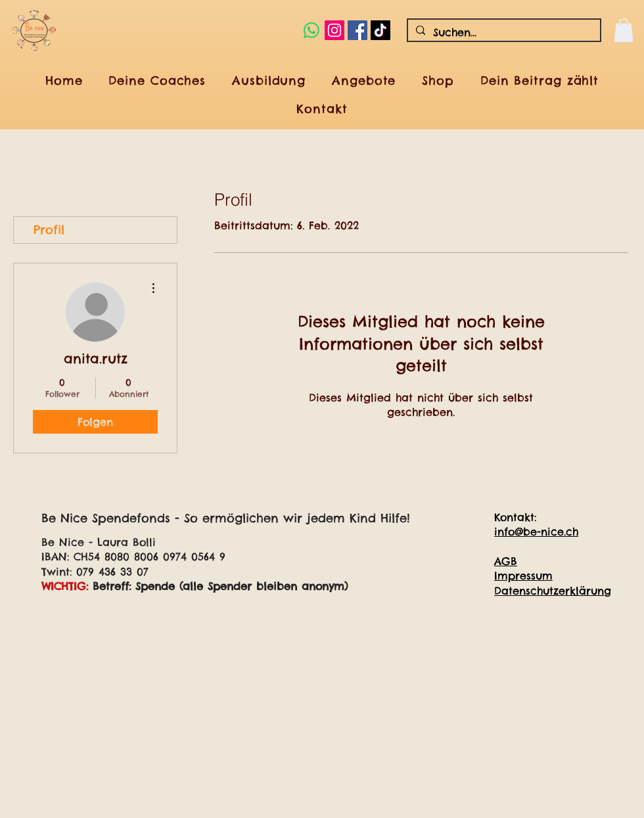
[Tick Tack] (380, 30)
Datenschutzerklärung (553, 591)
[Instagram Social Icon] (334, 30)
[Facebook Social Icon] (357, 30)
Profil (49, 230)
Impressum (523, 576)
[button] (624, 30)
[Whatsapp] (311, 30)
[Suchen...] (503, 32)
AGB (506, 561)
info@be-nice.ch (536, 532)
